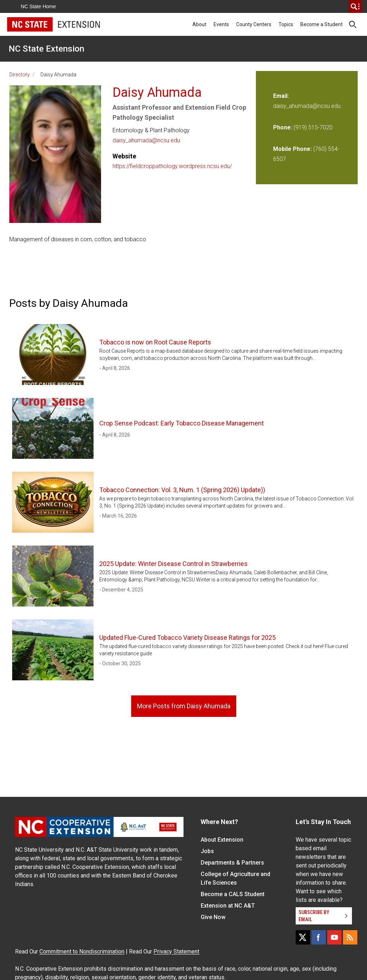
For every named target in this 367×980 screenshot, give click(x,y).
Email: (281, 96)
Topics (286, 24)
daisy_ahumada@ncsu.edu (146, 140)
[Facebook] (319, 937)
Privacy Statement (176, 952)
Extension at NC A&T (228, 906)
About (199, 24)
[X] (303, 937)
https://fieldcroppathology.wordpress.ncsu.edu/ (172, 166)
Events (221, 24)
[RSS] (350, 937)
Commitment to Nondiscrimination (82, 952)
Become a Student (321, 24)
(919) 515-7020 (313, 127)
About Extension (222, 840)
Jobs (207, 851)
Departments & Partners (232, 863)
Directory (20, 75)
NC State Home (38, 6)
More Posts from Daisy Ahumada (184, 706)
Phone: (283, 127)
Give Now (213, 917)
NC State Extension (46, 49)
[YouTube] (334, 937)
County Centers (254, 24)
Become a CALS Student (233, 894)
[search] (355, 6)
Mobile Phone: (292, 149)
